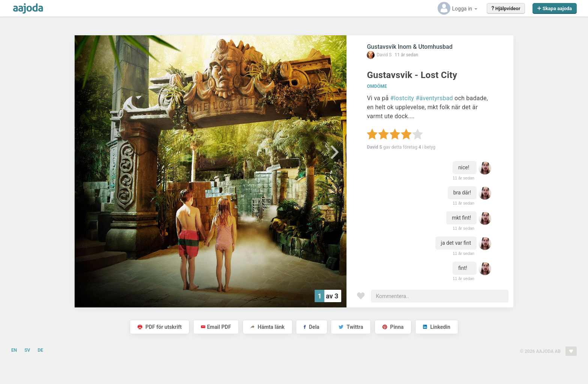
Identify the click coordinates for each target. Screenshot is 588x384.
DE (40, 350)
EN (14, 350)
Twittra (351, 327)
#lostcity (402, 98)
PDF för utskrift (160, 327)
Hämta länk (268, 327)
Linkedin (437, 327)
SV (27, 350)
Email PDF (216, 327)
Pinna (393, 327)
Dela (311, 327)
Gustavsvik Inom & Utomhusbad (409, 47)
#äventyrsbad (434, 98)
